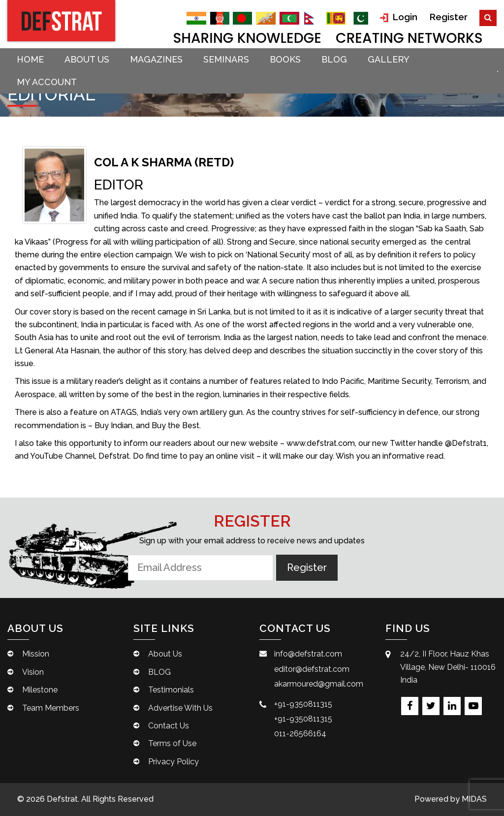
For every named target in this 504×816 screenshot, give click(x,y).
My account (47, 82)
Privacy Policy (173, 762)
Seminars (226, 59)
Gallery (389, 59)
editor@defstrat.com (312, 669)
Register (448, 17)
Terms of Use (172, 743)
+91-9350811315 (303, 704)
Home (30, 59)
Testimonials (171, 690)
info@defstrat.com (308, 654)
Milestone (40, 690)
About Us (87, 59)
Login (399, 17)
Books (285, 59)
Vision (33, 672)
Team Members (51, 708)
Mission (36, 654)
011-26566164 (300, 734)
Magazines (156, 59)
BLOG (334, 59)
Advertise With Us (180, 708)
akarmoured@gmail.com (319, 684)
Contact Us (169, 726)
